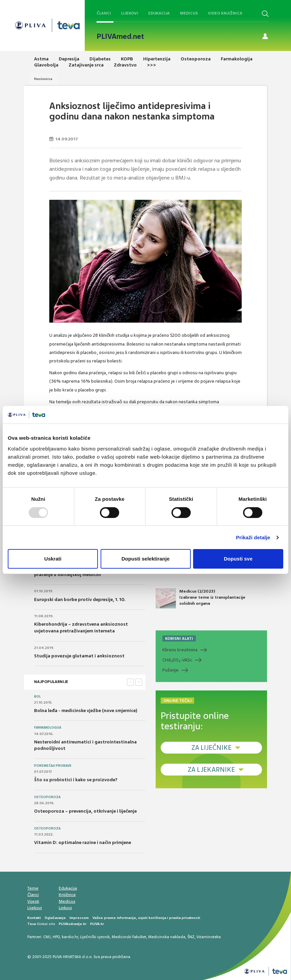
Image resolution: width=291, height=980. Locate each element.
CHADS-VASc (177, 660)
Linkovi (65, 908)
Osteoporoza (47, 797)
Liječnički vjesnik (95, 937)
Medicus (189, 13)
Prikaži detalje (253, 537)
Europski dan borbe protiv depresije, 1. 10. (80, 600)
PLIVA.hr (97, 924)
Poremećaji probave (53, 766)
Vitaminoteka (209, 937)
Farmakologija (48, 728)
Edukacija (159, 13)
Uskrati (53, 559)
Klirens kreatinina (180, 650)
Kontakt (34, 918)
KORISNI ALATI (179, 638)
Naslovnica (43, 79)
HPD (56, 937)
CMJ (47, 937)
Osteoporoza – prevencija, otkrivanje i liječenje (85, 811)
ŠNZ (191, 937)
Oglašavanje (55, 918)
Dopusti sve (238, 559)
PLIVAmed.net (120, 36)
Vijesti (33, 901)
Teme (33, 888)
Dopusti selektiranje (146, 559)
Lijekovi (130, 13)
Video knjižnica (225, 13)
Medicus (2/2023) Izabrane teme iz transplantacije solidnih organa (201, 598)
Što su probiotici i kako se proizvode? (76, 780)
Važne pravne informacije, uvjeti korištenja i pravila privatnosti (146, 918)
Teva (32, 924)
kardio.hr (70, 937)
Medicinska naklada (167, 937)
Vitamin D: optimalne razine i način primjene (83, 842)
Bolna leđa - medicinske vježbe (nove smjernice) (86, 711)
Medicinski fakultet (129, 937)
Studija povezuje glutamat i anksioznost (79, 656)
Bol (37, 697)
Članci (104, 13)
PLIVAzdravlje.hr (73, 924)
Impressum (79, 918)
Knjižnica (67, 895)
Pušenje (170, 670)
